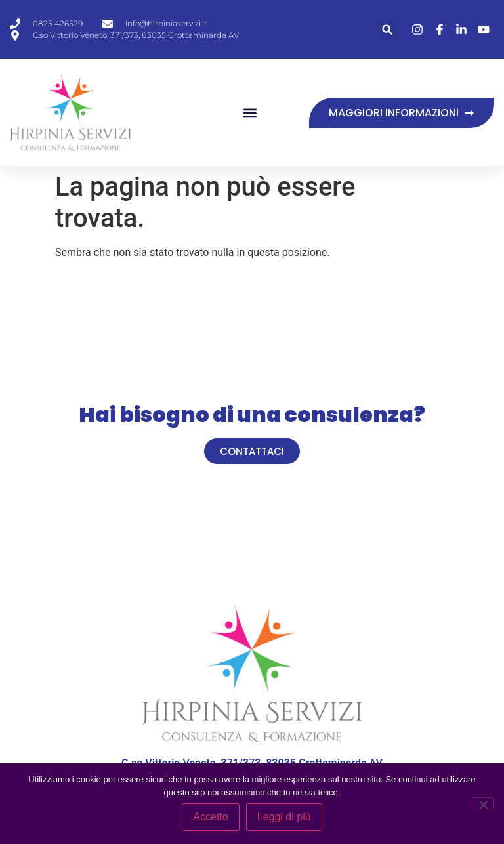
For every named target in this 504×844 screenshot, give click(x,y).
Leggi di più (284, 817)
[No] (483, 803)
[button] (387, 30)
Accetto (210, 817)
